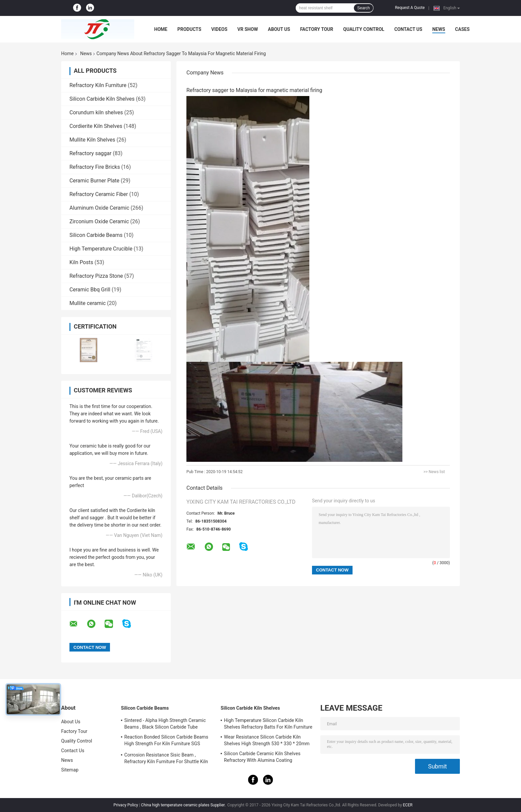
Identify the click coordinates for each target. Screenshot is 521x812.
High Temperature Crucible (101, 249)
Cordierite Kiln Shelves (96, 126)
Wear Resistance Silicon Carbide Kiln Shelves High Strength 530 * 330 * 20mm (267, 740)
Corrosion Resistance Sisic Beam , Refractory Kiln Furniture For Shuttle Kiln (166, 758)
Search (364, 8)
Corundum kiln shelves (96, 112)
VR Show (248, 29)
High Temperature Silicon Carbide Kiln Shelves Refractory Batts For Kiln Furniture (268, 724)
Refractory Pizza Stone (96, 276)
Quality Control (364, 29)
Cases (463, 29)
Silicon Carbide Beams (96, 235)
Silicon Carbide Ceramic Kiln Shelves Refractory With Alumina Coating (262, 757)
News (439, 29)
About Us (279, 29)
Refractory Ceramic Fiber (99, 194)
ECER (408, 805)
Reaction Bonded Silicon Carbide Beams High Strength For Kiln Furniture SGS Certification (166, 741)
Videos (219, 29)
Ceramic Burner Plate (94, 181)
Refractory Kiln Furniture (98, 85)
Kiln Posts (81, 262)
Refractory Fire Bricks (95, 167)
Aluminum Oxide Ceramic (99, 208)
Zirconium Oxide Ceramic (99, 221)
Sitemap (70, 770)
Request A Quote (410, 8)
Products (189, 29)
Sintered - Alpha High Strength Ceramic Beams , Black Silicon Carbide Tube (165, 724)
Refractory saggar (90, 153)
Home (161, 29)
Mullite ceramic (88, 303)
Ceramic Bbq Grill (90, 290)
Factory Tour (317, 29)
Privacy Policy (126, 805)
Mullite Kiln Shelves (92, 140)
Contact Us (408, 29)
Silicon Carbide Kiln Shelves (102, 99)
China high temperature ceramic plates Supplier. (184, 805)
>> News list (434, 472)
